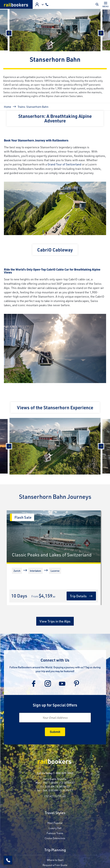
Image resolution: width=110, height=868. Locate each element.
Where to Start (55, 860)
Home (8, 107)
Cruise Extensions (55, 838)
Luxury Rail (55, 828)
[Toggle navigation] (106, 4)
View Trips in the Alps (55, 621)
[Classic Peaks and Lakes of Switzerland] (54, 536)
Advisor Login (37, 4)
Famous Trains (55, 833)
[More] (13, 585)
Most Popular (55, 823)
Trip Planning (55, 850)
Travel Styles (55, 813)
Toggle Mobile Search (98, 4)
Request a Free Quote (55, 865)
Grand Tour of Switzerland (64, 164)
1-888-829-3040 (63, 773)
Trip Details (78, 596)
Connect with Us (55, 660)
